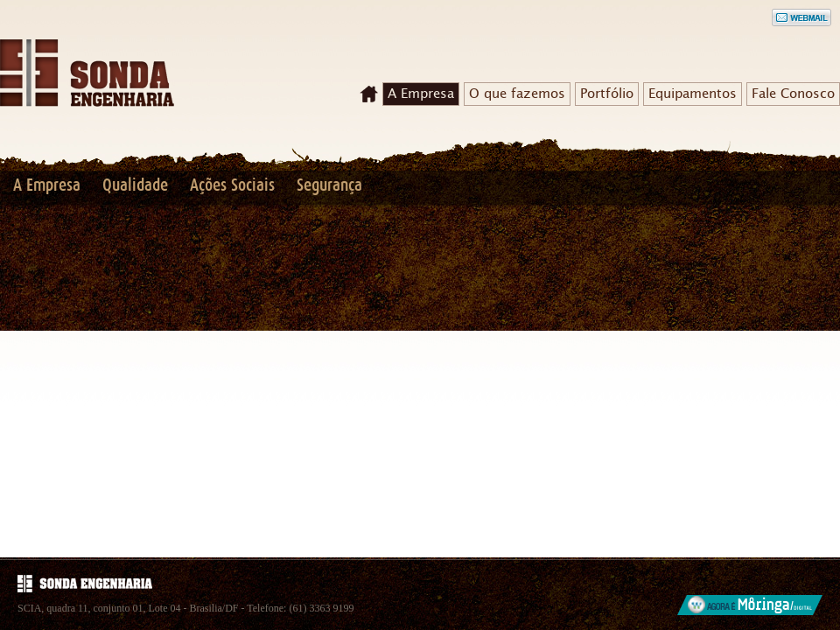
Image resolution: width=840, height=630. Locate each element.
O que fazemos (517, 94)
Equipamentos (693, 94)
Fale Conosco (793, 94)
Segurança (329, 185)
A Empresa (421, 94)
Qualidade (135, 185)
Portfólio (607, 94)
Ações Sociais (232, 185)
